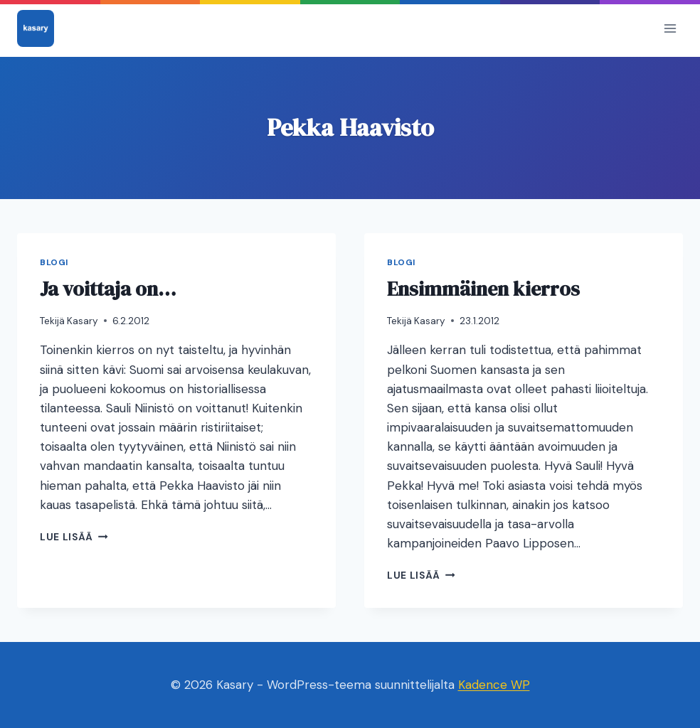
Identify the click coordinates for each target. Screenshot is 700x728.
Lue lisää (74, 537)
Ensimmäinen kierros (483, 289)
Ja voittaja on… (108, 289)
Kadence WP (494, 685)
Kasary (83, 321)
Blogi (54, 262)
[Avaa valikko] (670, 28)
